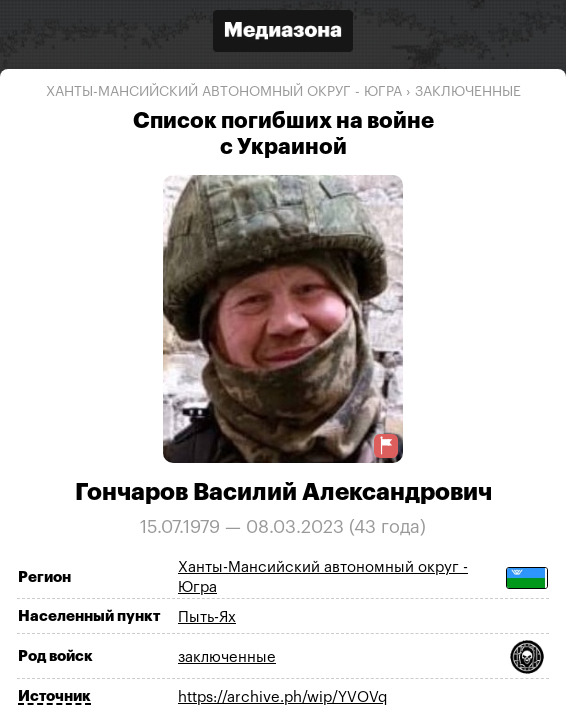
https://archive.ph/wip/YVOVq (282, 697)
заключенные (468, 92)
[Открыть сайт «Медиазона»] (283, 33)
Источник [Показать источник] (54, 696)
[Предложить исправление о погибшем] (386, 445)
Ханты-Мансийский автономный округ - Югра (224, 92)
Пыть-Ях (207, 617)
